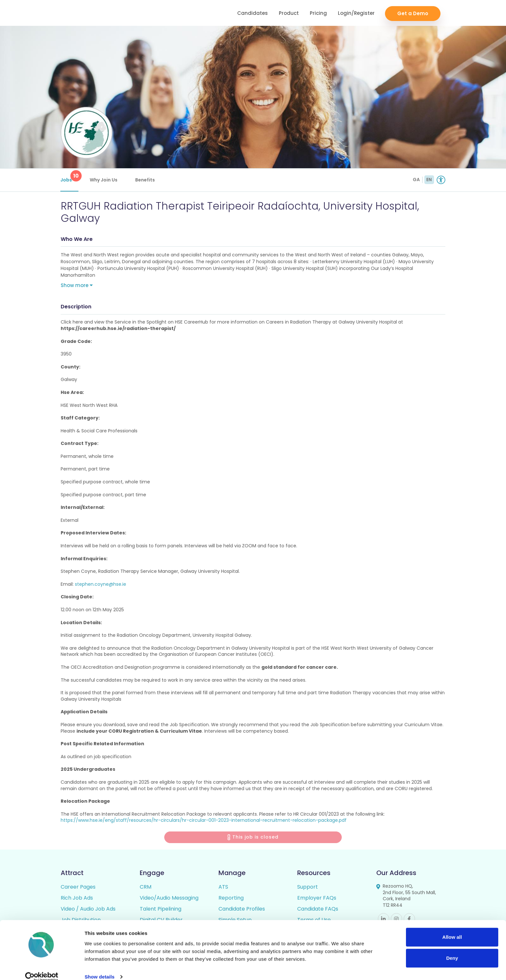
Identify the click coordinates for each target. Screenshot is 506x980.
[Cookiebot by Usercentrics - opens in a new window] (42, 967)
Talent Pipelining (161, 909)
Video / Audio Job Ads (88, 909)
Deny (452, 949)
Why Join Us (104, 180)
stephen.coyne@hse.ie (101, 585)
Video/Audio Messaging (169, 898)
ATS (223, 887)
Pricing (318, 13)
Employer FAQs (317, 898)
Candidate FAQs (318, 909)
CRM (146, 887)
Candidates (253, 13)
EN (429, 180)
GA (416, 180)
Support (308, 887)
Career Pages (78, 887)
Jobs (70, 177)
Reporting (231, 898)
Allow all (452, 928)
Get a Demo (413, 13)
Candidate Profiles (242, 909)
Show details (100, 967)
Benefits (145, 180)
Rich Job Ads (77, 898)
